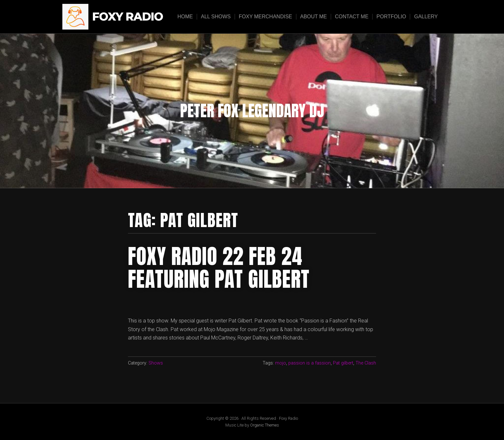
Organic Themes (265, 425)
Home (185, 17)
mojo (281, 363)
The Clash (366, 363)
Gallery (426, 17)
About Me (314, 17)
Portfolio (391, 17)
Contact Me (352, 17)
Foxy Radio (128, 17)
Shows (156, 363)
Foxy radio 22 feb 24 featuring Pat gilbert (219, 268)
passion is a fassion (310, 363)
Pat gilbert (343, 363)
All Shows (216, 17)
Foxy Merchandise (265, 17)
